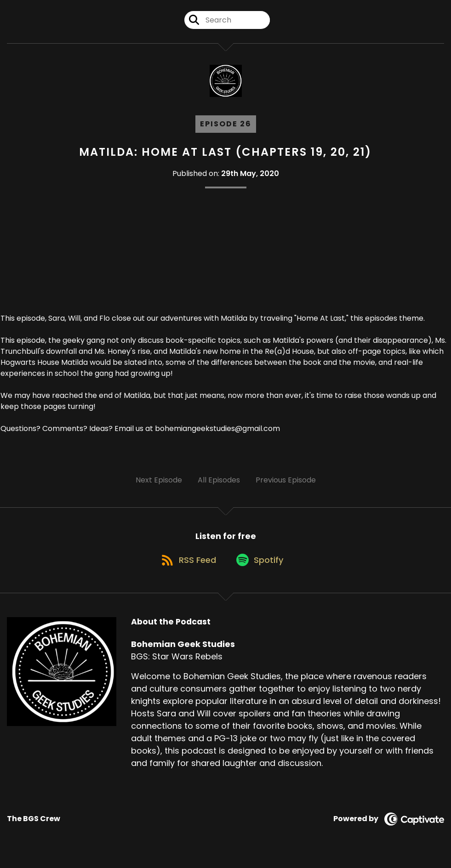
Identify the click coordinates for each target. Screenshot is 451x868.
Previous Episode (286, 480)
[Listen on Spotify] (261, 566)
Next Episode (159, 480)
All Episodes (219, 480)
